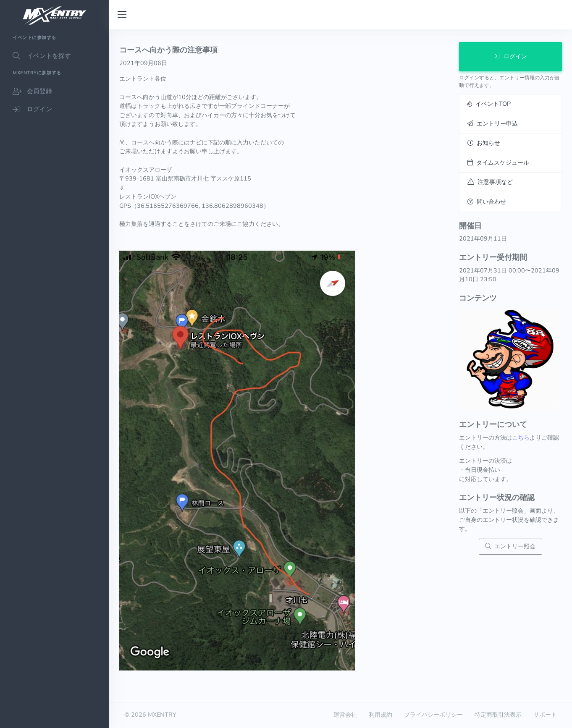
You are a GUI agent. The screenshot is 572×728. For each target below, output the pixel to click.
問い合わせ (487, 202)
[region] (55, 379)
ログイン (510, 56)
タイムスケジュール (498, 162)
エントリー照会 (510, 546)
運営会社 (345, 715)
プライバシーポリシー (433, 715)
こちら (521, 437)
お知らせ (484, 143)
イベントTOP (489, 104)
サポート (545, 715)
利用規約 (380, 715)
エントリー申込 (493, 123)
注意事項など (490, 182)
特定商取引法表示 (498, 715)
